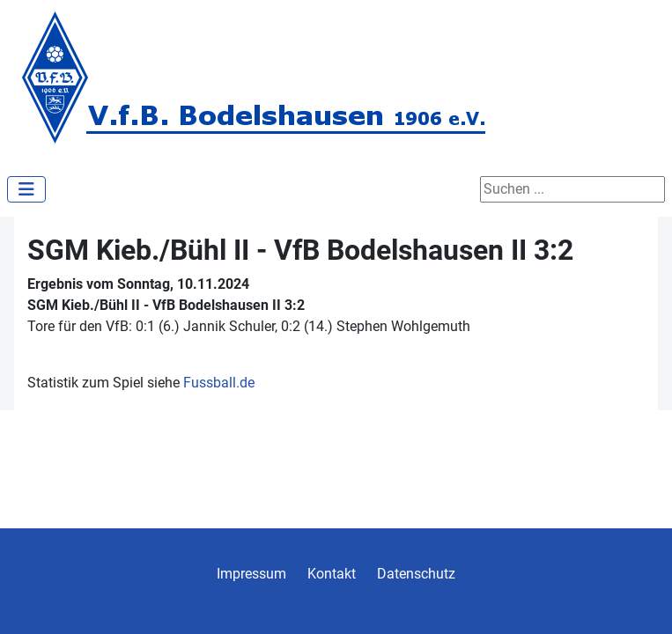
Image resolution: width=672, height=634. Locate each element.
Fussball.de (219, 383)
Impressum (251, 574)
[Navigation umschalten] (26, 189)
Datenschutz (416, 574)
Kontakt (332, 574)
